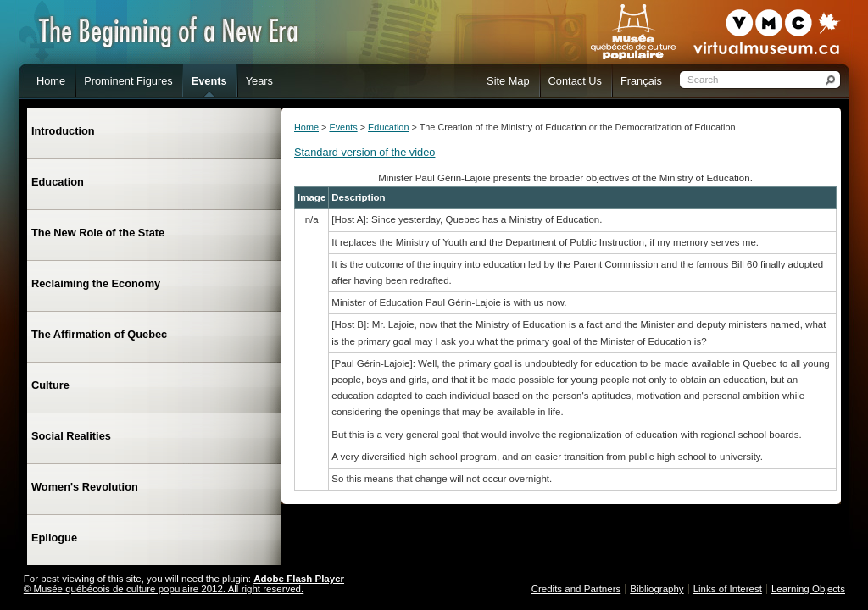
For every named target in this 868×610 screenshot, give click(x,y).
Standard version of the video (364, 152)
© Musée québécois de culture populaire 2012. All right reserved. (164, 589)
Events (343, 127)
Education (388, 127)
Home (306, 127)
